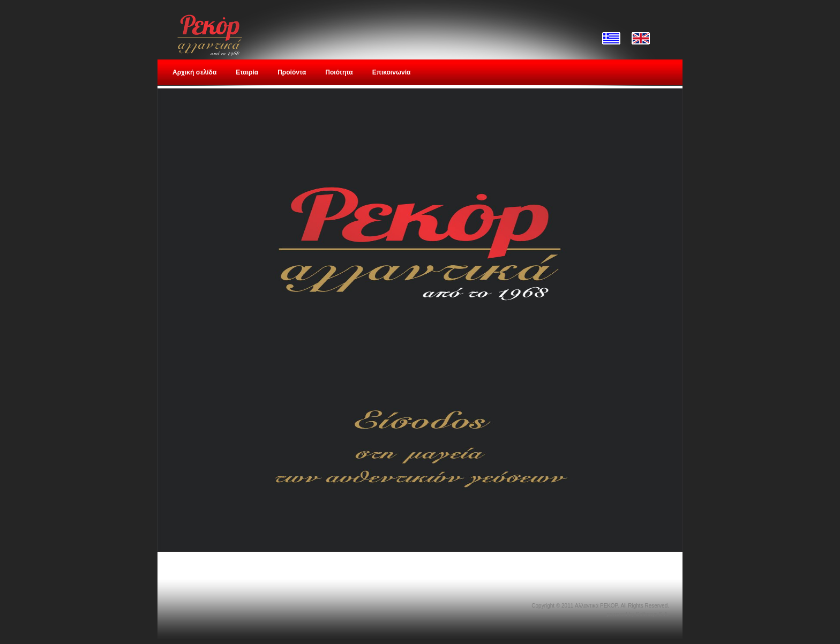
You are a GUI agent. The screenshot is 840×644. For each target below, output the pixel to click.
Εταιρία (247, 72)
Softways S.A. (652, 614)
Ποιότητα (339, 72)
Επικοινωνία (392, 72)
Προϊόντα (292, 72)
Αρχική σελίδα (194, 72)
